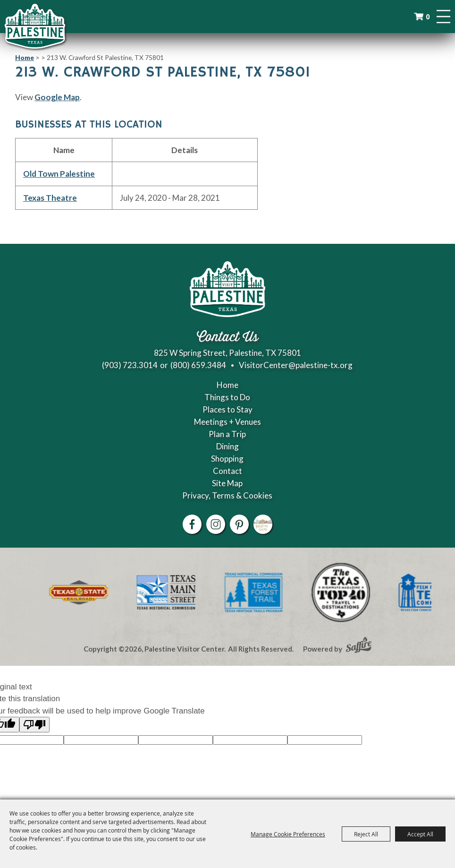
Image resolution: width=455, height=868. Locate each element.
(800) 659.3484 (198, 365)
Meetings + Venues (227, 422)
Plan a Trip (227, 434)
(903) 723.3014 (130, 365)
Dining (227, 446)
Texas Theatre (50, 198)
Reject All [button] (366, 834)
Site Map (227, 483)
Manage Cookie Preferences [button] (288, 834)
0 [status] (428, 17)
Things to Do (227, 397)
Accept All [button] (420, 834)
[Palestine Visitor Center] (35, 26)
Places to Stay (227, 409)
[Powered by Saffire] (359, 646)
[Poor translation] (34, 725)
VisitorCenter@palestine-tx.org (296, 365)
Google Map (57, 97)
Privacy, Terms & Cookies (227, 495)
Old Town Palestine (59, 174)
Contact (227, 471)
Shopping (227, 459)
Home (25, 57)
